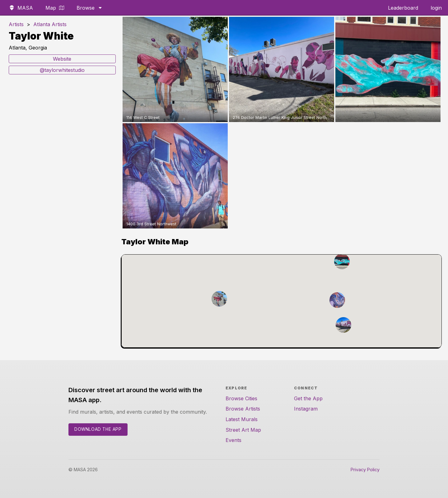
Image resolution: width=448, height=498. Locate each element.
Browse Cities (241, 398)
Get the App (308, 398)
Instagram (306, 409)
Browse (90, 8)
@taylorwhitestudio (62, 70)
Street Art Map (243, 430)
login (436, 8)
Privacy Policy (365, 470)
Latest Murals (242, 419)
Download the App (98, 429)
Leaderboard (403, 8)
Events (233, 440)
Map (55, 8)
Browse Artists (243, 409)
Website (62, 59)
